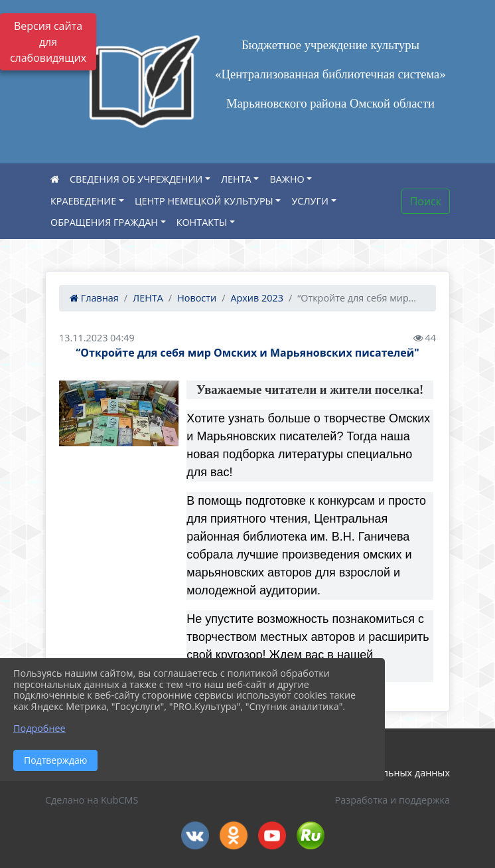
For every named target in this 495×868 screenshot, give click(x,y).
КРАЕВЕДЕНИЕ (83, 201)
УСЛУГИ (310, 201)
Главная (94, 298)
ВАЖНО (287, 179)
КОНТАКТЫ (202, 222)
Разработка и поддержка (392, 800)
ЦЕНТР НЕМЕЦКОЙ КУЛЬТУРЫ (204, 201)
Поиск (426, 201)
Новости (197, 298)
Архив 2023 (257, 298)
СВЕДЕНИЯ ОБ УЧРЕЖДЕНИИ (136, 179)
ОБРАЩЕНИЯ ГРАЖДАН (104, 222)
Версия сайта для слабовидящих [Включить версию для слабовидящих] (48, 42)
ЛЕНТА (236, 179)
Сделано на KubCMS (92, 800)
